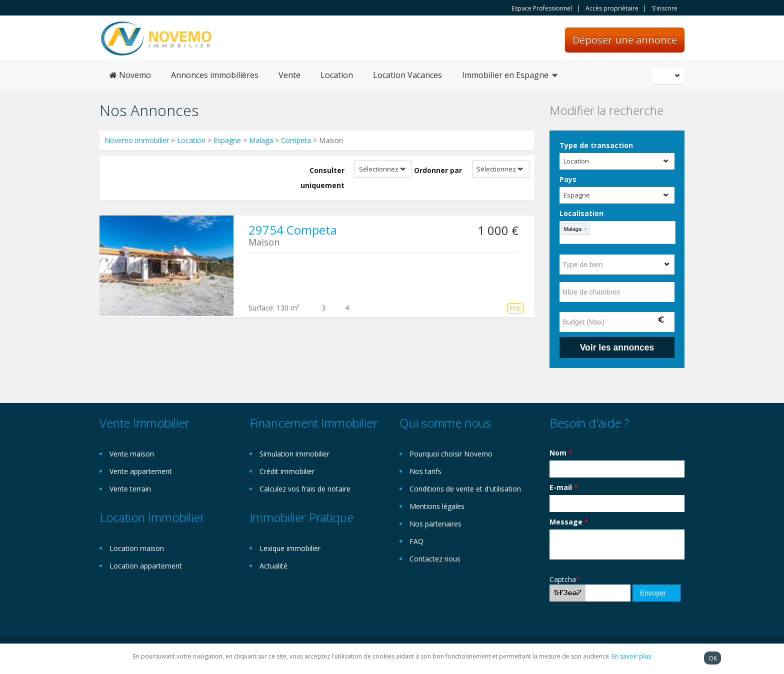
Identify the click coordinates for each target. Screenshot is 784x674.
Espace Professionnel (542, 8)
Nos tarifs (425, 471)
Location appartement (146, 566)
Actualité (273, 566)
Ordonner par (438, 170)
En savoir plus (631, 656)
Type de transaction (596, 145)
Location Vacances (407, 75)
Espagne (227, 140)
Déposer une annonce (625, 40)
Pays (568, 179)
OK (713, 658)
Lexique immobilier (290, 548)
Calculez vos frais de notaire (305, 489)
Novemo (130, 75)
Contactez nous (435, 559)
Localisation (581, 213)
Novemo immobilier (137, 140)
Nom (561, 453)
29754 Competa (293, 230)
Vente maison (132, 454)
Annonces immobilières (215, 75)
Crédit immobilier (287, 471)
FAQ (416, 541)
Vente (289, 75)
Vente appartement (141, 471)
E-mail (564, 487)
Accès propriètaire (612, 8)
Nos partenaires (435, 524)
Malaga (261, 140)
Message (569, 522)
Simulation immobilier (294, 454)
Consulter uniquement (322, 178)
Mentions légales (437, 506)
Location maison (137, 548)
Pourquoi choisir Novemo (451, 454)
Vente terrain (130, 489)
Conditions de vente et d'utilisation (465, 489)
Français (669, 75)
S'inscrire (665, 8)
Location (337, 75)
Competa (296, 140)
